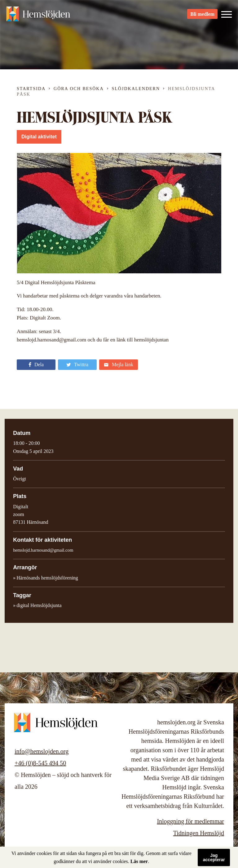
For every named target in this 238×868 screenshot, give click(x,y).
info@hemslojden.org (42, 751)
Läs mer (139, 861)
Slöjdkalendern (136, 89)
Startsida (31, 89)
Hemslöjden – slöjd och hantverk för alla (40, 15)
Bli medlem (202, 16)
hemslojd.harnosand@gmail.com (43, 550)
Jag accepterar (214, 857)
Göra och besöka (79, 89)
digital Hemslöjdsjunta (39, 605)
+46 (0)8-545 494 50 (40, 763)
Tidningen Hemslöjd (199, 833)
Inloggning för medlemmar (190, 821)
